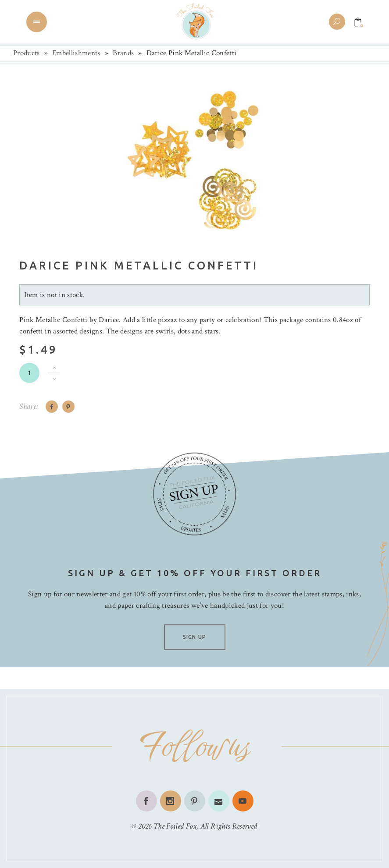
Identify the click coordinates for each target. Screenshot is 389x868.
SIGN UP (194, 637)
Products (27, 53)
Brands (123, 53)
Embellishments (76, 53)
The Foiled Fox (175, 826)
